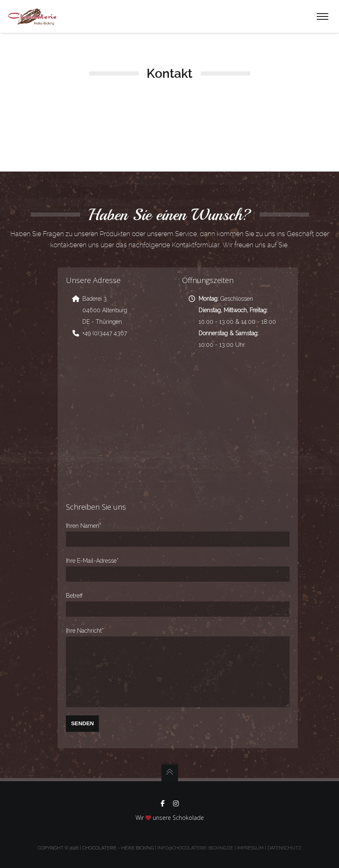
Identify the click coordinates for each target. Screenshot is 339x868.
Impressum (250, 848)
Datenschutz (284, 848)
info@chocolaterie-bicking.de (195, 848)
